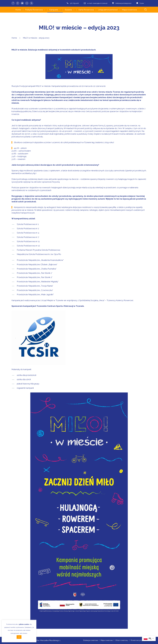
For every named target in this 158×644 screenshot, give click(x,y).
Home (18, 10)
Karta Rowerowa (86, 10)
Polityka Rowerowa (34, 10)
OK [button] (19, 637)
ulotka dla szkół (24, 379)
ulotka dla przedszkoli (27, 375)
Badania (68, 10)
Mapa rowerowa (129, 10)
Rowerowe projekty (138, 640)
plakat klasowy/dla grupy (28, 384)
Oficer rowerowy (122, 640)
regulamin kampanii (25, 388)
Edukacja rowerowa (91, 640)
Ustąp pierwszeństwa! (108, 10)
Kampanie (54, 10)
